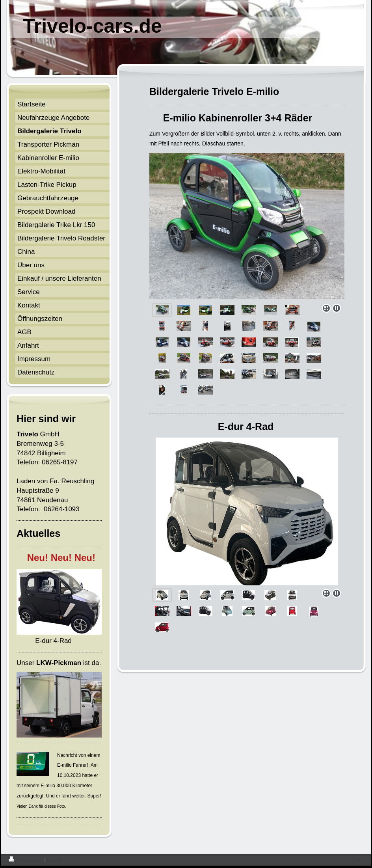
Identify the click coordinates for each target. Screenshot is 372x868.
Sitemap (54, 860)
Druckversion (26, 860)
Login (358, 859)
